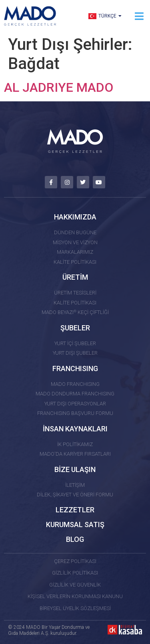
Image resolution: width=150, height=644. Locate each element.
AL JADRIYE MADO (59, 87)
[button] (139, 16)
